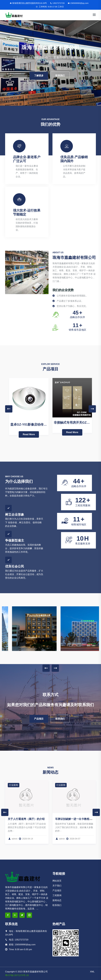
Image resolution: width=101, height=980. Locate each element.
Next (92, 409)
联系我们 (60, 76)
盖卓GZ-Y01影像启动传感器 (30, 425)
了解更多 (39, 76)
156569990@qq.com (78, 3)
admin (13, 839)
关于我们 (57, 886)
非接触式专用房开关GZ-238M (75, 422)
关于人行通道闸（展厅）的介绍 (26, 819)
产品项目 (39, 719)
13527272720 (57, 3)
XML (92, 972)
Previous (9, 409)
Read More (29, 435)
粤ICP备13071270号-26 (17, 975)
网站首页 (57, 881)
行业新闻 (14, 785)
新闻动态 (57, 900)
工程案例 (57, 895)
